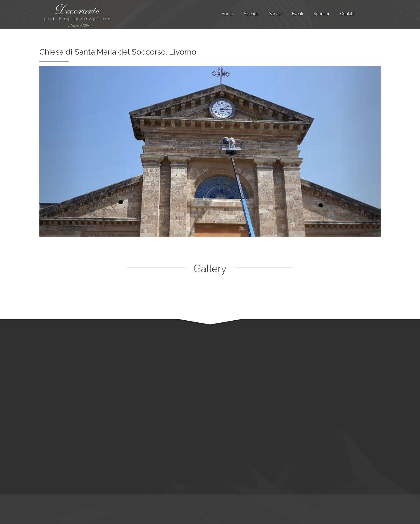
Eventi (297, 14)
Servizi (275, 14)
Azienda (251, 14)
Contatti (347, 14)
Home (227, 14)
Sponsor (322, 14)
